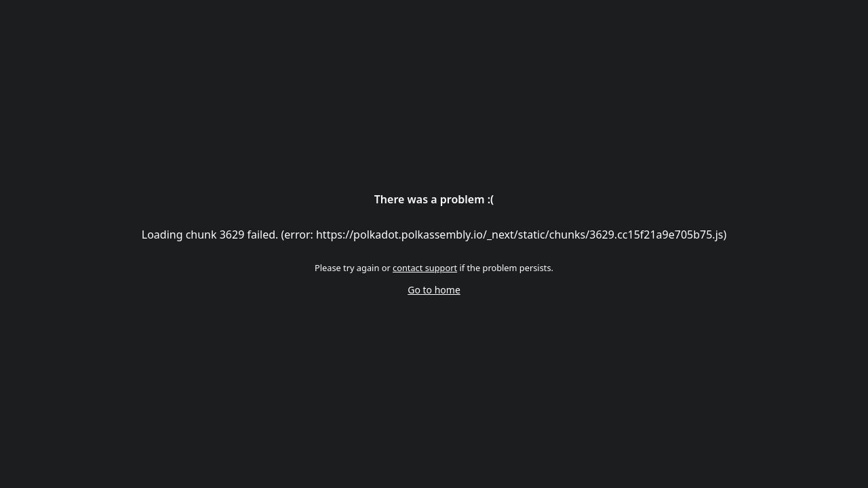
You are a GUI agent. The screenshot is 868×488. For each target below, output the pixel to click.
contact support (425, 268)
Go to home (434, 290)
